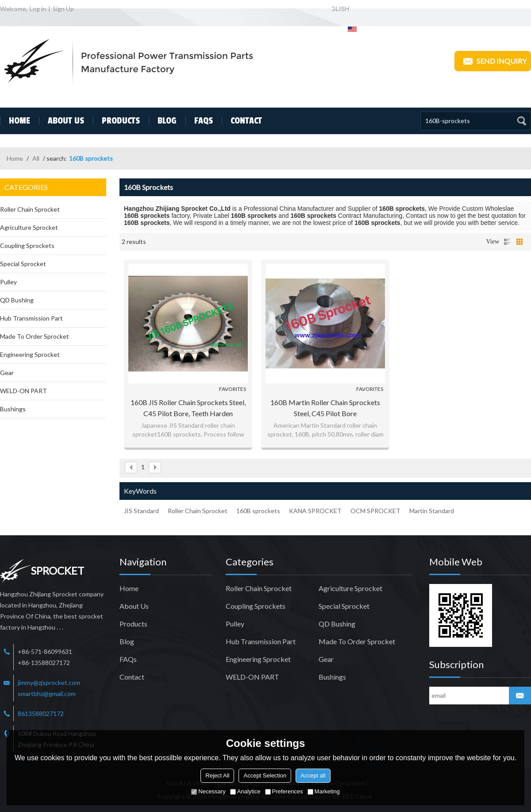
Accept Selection (265, 775)
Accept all (313, 775)
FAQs (199, 121)
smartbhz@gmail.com (47, 694)
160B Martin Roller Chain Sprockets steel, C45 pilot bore (325, 408)
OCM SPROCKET (375, 511)
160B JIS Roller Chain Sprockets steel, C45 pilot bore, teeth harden (188, 408)
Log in (38, 9)
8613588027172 (41, 713)
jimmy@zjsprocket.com (49, 682)
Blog (163, 121)
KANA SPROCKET (315, 511)
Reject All (217, 775)
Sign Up (63, 9)
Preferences (284, 791)
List (507, 242)
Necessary (208, 791)
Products (116, 121)
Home (15, 121)
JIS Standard (141, 511)
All (36, 158)
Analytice (245, 791)
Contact (242, 121)
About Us (62, 121)
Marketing (324, 791)
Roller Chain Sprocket (198, 511)
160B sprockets (258, 511)
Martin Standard (432, 511)
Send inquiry (493, 61)
